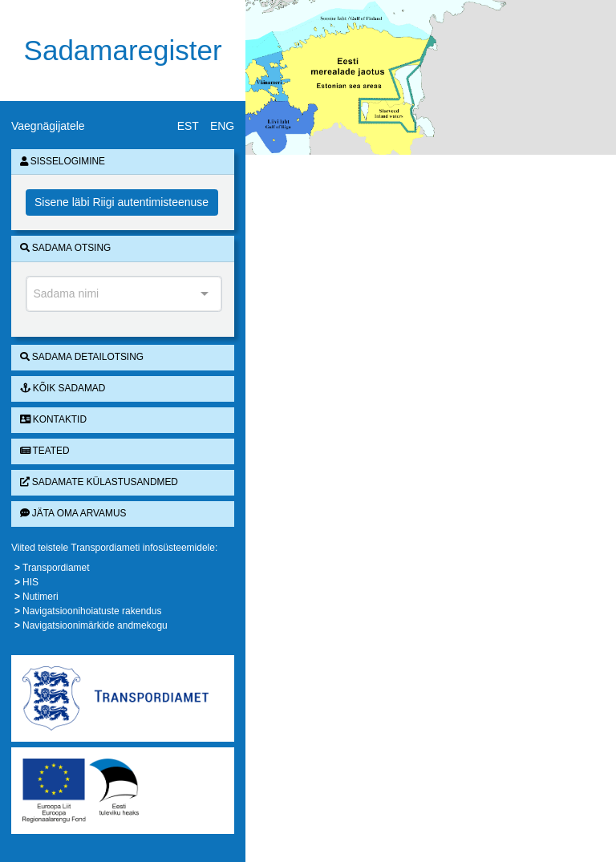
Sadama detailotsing (82, 357)
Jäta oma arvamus (73, 513)
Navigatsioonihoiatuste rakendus (92, 611)
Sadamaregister (123, 50)
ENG (222, 126)
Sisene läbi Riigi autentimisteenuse (122, 202)
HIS (30, 582)
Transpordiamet (56, 568)
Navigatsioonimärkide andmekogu (95, 625)
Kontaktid (53, 419)
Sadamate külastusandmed (99, 482)
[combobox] (124, 294)
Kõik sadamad (63, 388)
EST (188, 126)
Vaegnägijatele (48, 126)
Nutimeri (41, 597)
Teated (45, 451)
